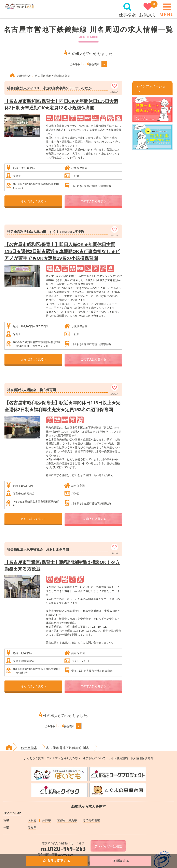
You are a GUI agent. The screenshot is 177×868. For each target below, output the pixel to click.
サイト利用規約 (118, 758)
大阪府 (32, 820)
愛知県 (32, 828)
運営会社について (94, 758)
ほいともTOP (12, 813)
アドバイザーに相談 (108, 847)
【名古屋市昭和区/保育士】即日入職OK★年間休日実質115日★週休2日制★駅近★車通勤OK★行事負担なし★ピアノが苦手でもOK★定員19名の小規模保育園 (62, 251)
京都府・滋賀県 (67, 820)
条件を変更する (57, 861)
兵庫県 (47, 820)
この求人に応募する (93, 201)
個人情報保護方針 (142, 758)
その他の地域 (91, 820)
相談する (120, 861)
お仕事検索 (29, 748)
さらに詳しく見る (33, 201)
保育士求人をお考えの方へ (63, 758)
